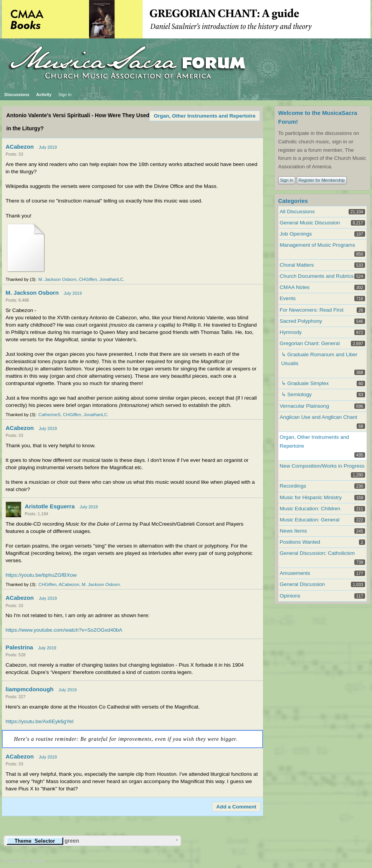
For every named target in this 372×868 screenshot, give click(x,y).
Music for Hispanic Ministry (311, 497)
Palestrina (20, 647)
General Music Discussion (310, 223)
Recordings (293, 486)
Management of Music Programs (317, 245)
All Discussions (297, 212)
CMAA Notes (295, 287)
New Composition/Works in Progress (322, 466)
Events (288, 298)
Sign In (65, 95)
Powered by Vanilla (25, 861)
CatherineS (50, 415)
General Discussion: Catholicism (317, 553)
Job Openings (296, 234)
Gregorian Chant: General (310, 343)
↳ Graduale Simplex (305, 383)
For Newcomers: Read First (312, 310)
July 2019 (48, 147)
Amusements (295, 573)
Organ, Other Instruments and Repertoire (204, 116)
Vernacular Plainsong (304, 406)
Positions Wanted (300, 542)
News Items (293, 531)
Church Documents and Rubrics (317, 276)
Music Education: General (310, 520)
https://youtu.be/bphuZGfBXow (41, 575)
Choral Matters (297, 265)
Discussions (17, 95)
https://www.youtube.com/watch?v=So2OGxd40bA (64, 630)
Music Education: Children (310, 509)
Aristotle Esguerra (50, 506)
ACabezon (20, 147)
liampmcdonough (30, 689)
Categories (293, 201)
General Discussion (303, 584)
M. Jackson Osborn (57, 279)
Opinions (290, 596)
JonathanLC (111, 279)
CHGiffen (88, 279)
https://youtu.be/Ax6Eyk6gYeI (40, 721)
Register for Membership (322, 180)
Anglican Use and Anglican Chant (319, 417)
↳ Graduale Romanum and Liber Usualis (320, 359)
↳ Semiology (297, 394)
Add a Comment (236, 807)
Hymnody (291, 332)
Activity (44, 95)
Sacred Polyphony (301, 321)
